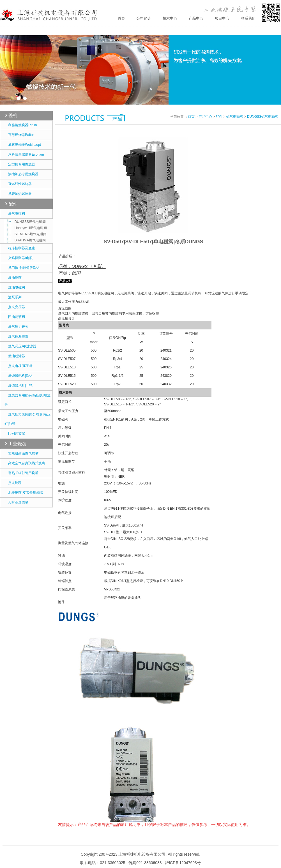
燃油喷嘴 (13, 278)
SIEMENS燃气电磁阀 (27, 234)
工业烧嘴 (17, 444)
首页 (121, 18)
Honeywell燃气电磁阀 (27, 228)
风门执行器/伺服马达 (22, 268)
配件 (13, 204)
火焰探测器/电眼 (19, 258)
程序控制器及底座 (20, 248)
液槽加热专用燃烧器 (21, 174)
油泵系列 (13, 297)
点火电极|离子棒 (19, 366)
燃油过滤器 (15, 356)
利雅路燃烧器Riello (21, 125)
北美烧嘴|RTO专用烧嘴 (24, 493)
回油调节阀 (15, 317)
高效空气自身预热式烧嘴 (25, 463)
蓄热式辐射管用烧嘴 (21, 473)
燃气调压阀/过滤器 (20, 346)
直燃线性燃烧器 (18, 184)
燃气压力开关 (16, 327)
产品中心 (205, 117)
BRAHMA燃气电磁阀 (26, 240)
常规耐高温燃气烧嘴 (21, 453)
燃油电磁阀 (15, 287)
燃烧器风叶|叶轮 (19, 385)
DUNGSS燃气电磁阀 (26, 222)
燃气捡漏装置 (16, 336)
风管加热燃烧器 (18, 194)
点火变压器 (15, 307)
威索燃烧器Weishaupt (23, 145)
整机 (13, 115)
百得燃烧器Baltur (19, 135)
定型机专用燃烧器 (20, 164)
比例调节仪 (15, 433)
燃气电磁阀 (15, 214)
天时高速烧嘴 (16, 502)
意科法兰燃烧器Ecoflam (24, 154)
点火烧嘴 (13, 483)
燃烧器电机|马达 (19, 376)
